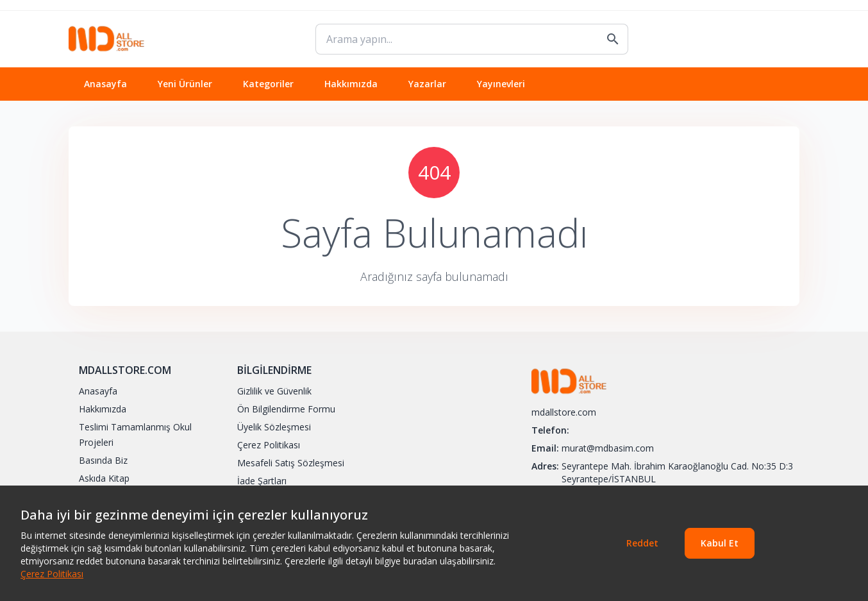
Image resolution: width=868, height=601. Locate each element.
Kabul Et (720, 543)
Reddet (642, 543)
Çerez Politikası (52, 574)
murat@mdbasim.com (608, 448)
